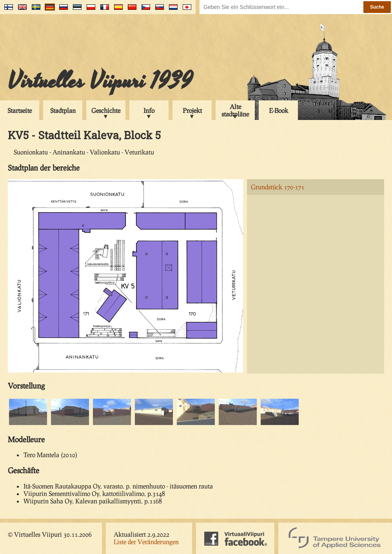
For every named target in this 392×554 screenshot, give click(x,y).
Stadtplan (63, 110)
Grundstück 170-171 (278, 187)
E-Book (279, 110)
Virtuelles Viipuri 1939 (100, 81)
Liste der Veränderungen (146, 542)
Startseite (20, 110)
